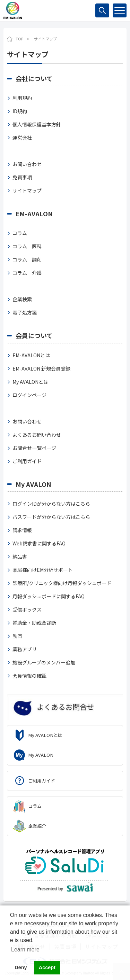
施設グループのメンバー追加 (44, 662)
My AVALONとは (30, 382)
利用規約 (22, 98)
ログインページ (29, 395)
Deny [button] (21, 967)
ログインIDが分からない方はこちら (51, 504)
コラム (20, 233)
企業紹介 (37, 826)
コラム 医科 (27, 246)
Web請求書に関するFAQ (39, 543)
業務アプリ (25, 649)
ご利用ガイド (27, 461)
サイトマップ (27, 190)
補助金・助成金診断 (34, 623)
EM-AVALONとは (31, 355)
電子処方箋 (25, 312)
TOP (19, 39)
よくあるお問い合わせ (37, 435)
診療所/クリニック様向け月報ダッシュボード (62, 583)
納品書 (20, 557)
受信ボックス (27, 609)
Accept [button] (47, 967)
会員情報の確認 (29, 676)
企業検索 (22, 299)
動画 (17, 636)
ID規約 (20, 111)
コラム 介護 (27, 273)
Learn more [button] (25, 950)
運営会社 (22, 138)
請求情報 (22, 530)
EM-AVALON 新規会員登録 (41, 368)
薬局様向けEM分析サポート (43, 570)
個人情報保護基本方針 (37, 124)
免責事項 (22, 177)
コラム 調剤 (27, 259)
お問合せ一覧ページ (34, 448)
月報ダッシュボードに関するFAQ (49, 596)
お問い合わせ (27, 164)
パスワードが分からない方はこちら (51, 517)
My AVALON (33, 484)
